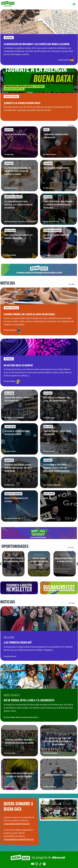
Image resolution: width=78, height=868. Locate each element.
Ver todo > (71, 125)
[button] (77, 564)
